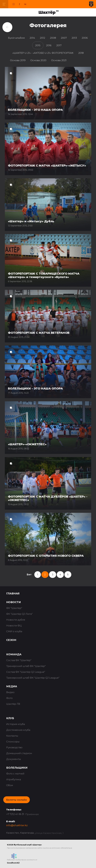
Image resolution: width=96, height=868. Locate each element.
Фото (9, 698)
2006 (85, 38)
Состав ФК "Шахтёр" (19, 660)
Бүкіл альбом (16, 38)
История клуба (16, 724)
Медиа (12, 686)
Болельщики (17, 768)
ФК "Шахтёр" (14, 608)
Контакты (12, 736)
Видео (10, 692)
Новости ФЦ (14, 626)
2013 (74, 38)
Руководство (14, 747)
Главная (13, 594)
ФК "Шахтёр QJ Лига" (19, 614)
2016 (49, 45)
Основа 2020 (38, 60)
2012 (42, 38)
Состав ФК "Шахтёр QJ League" (26, 672)
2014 (32, 38)
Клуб (10, 718)
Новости (13, 602)
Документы (14, 759)
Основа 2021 (59, 60)
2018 (81, 53)
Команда (14, 654)
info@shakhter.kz (17, 825)
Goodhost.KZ (13, 863)
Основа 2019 (18, 60)
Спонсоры (13, 742)
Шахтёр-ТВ (13, 704)
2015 (38, 45)
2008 (53, 38)
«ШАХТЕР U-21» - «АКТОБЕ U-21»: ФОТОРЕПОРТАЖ (43, 53)
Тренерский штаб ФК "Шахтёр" (26, 666)
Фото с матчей (15, 774)
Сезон (11, 640)
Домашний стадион (19, 753)
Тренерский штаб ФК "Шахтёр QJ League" (33, 678)
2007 (64, 38)
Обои (10, 785)
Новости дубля (16, 620)
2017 (59, 45)
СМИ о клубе (14, 631)
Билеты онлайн (17, 800)
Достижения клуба (18, 730)
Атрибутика (14, 779)
